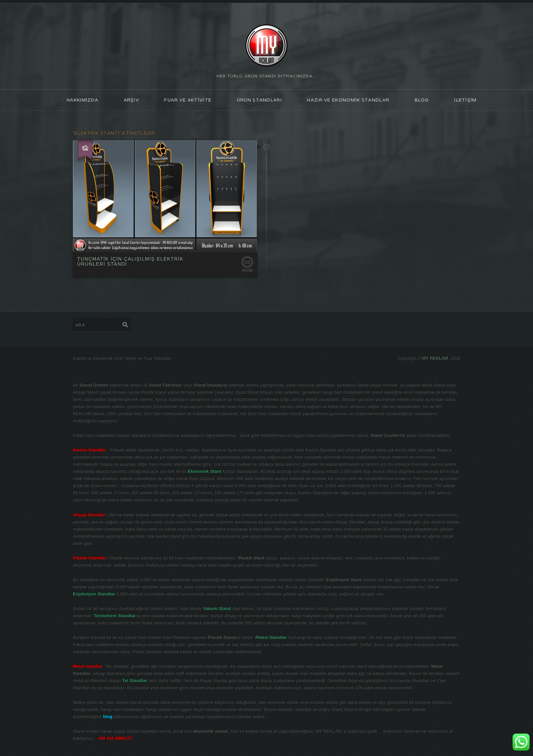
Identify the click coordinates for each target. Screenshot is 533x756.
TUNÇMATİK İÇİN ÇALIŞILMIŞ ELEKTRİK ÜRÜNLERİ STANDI (130, 261)
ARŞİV (132, 100)
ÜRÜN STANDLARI (259, 100)
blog (422, 100)
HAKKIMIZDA (82, 100)
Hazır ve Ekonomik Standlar (348, 100)
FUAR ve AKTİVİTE (188, 100)
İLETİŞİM (465, 100)
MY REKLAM (435, 358)
